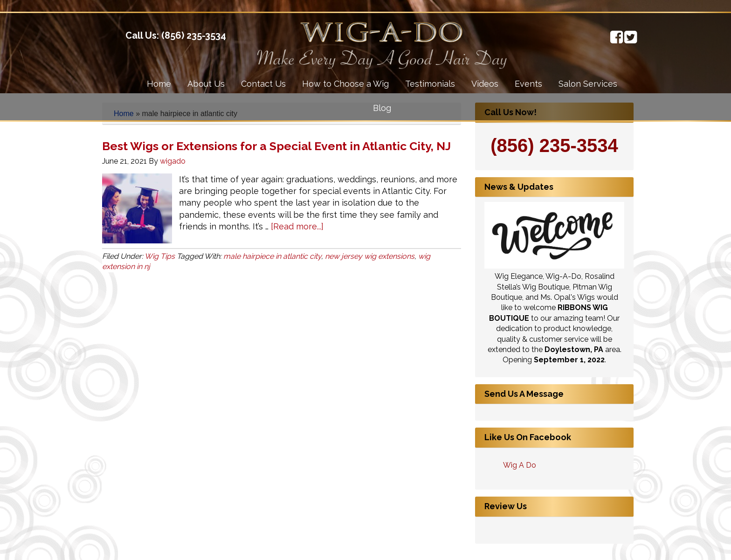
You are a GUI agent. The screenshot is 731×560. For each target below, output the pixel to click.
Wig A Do (520, 465)
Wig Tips (160, 256)
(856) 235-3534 (194, 35)
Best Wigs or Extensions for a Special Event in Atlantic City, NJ (276, 146)
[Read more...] (297, 226)
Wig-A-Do (93, 41)
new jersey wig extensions (370, 256)
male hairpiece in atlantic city (272, 256)
